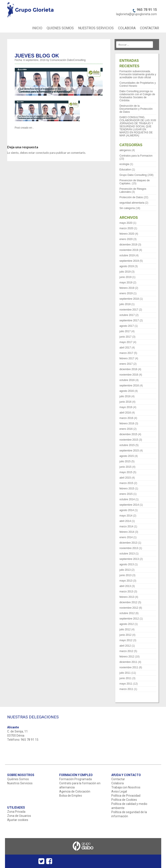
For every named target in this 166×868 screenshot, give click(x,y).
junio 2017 (126, 337)
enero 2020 (126, 239)
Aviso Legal (119, 791)
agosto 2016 (127, 391)
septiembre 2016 (129, 386)
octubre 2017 (127, 315)
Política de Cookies (124, 800)
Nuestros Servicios (20, 783)
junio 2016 (126, 402)
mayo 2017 (126, 342)
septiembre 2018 (129, 299)
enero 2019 (126, 293)
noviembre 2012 (129, 608)
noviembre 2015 (129, 440)
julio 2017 (125, 331)
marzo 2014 (126, 526)
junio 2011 (126, 678)
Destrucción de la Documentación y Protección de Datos (136, 109)
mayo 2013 (126, 581)
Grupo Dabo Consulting (133, 175)
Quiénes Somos (18, 779)
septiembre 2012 (129, 619)
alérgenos (125, 150)
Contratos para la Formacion (136, 156)
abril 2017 (125, 348)
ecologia (124, 164)
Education (125, 170)
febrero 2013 (127, 597)
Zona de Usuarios (19, 816)
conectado (42, 153)
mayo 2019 (126, 283)
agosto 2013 (127, 564)
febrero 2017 (127, 358)
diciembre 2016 (128, 369)
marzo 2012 (126, 651)
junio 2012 (126, 635)
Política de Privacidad (126, 796)
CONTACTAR (150, 28)
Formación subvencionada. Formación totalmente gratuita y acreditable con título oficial (138, 74)
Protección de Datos (131, 197)
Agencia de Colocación (75, 791)
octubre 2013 (127, 554)
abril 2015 (125, 478)
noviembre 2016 (129, 375)
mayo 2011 (126, 684)
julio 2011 (125, 673)
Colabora (118, 783)
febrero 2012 (127, 657)
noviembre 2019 (129, 250)
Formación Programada (76, 779)
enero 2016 (126, 429)
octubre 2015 (127, 445)
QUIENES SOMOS (60, 28)
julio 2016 (125, 396)
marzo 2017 (126, 353)
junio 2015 (126, 467)
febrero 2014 (127, 532)
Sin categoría (127, 208)
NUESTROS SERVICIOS (96, 28)
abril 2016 (125, 413)
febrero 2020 (127, 234)
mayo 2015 (126, 472)
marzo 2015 (126, 483)
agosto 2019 (127, 266)
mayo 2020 (126, 223)
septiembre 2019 (129, 261)
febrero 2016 (127, 423)
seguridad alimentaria (132, 203)
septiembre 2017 (129, 320)
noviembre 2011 (129, 667)
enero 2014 (126, 537)
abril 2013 (125, 586)
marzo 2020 (126, 228)
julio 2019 (125, 272)
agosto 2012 (127, 624)
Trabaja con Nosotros (126, 787)
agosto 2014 (127, 510)
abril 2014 (125, 521)
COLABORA (127, 28)
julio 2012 (125, 629)
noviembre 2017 (129, 310)
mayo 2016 (126, 407)
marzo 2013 (126, 592)
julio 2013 (125, 570)
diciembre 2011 (128, 662)
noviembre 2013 (129, 548)
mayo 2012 (126, 640)
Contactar (118, 779)
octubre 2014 (127, 499)
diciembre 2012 (128, 602)
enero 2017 (126, 364)
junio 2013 (126, 575)
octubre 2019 (127, 255)
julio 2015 (125, 461)
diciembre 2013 (128, 543)
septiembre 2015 (129, 451)
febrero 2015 (127, 489)
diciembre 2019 (128, 245)
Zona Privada (16, 812)
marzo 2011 (126, 689)
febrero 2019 (127, 288)
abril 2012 (125, 646)
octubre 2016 (127, 380)
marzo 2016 (126, 418)
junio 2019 (126, 277)
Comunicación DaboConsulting (68, 60)
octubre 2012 (127, 613)
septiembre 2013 (129, 559)
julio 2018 (125, 304)
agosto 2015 (127, 456)
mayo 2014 (126, 516)
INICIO (37, 28)
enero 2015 (126, 494)
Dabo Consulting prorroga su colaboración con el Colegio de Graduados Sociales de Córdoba (137, 96)
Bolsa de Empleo (71, 796)
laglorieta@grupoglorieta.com (136, 14)
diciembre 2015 (128, 434)
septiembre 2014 (129, 505)
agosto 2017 (127, 326)
